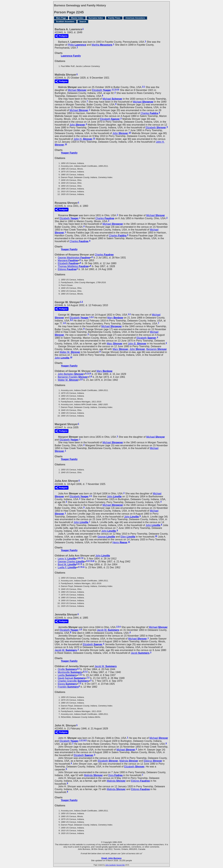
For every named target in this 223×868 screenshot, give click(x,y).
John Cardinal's (111, 865)
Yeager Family (69, 153)
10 (130, 133)
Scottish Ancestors (65, 21)
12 (66, 144)
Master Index (77, 18)
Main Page (61, 18)
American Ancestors (135, 18)
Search (83, 21)
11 (94, 138)
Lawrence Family (71, 56)
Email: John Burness (111, 858)
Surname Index (96, 18)
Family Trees (114, 18)
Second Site (121, 865)
